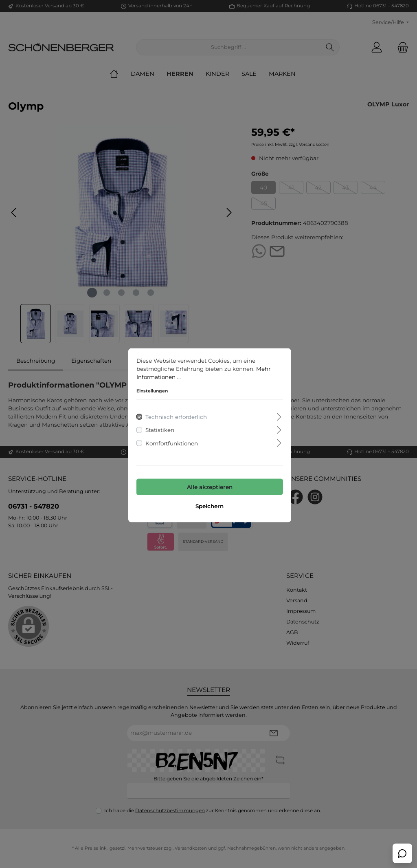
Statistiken (159, 429)
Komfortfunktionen (170, 442)
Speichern (209, 505)
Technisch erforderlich (175, 416)
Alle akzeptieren (208, 485)
